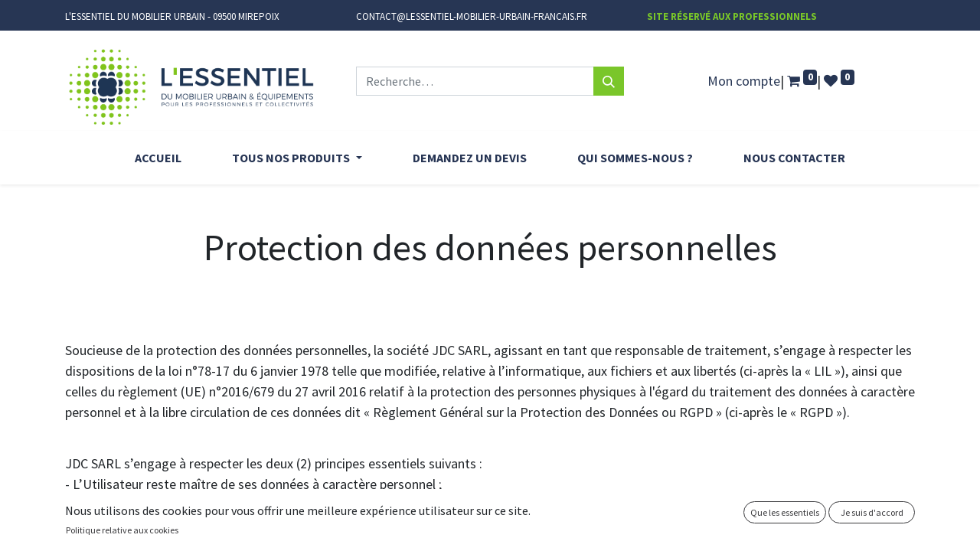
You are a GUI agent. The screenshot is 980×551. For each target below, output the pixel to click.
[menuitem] (158, 158)
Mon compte (744, 81)
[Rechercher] (609, 81)
